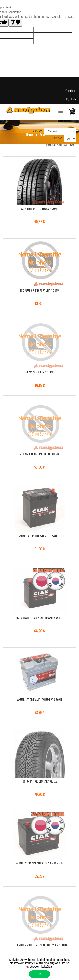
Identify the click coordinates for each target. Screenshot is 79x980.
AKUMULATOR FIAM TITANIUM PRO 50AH (39, 699)
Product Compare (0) (60, 145)
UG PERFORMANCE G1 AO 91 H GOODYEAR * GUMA (39, 945)
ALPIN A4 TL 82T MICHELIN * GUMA (40, 454)
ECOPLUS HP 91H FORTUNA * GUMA (40, 290)
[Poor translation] (15, 23)
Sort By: (37, 131)
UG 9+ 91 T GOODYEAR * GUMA (40, 781)
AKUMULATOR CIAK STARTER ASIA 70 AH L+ (39, 863)
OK (39, 974)
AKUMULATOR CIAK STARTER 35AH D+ (39, 536)
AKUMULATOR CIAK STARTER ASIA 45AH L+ (40, 618)
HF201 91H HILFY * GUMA (39, 372)
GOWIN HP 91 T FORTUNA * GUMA (40, 208)
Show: (58, 138)
